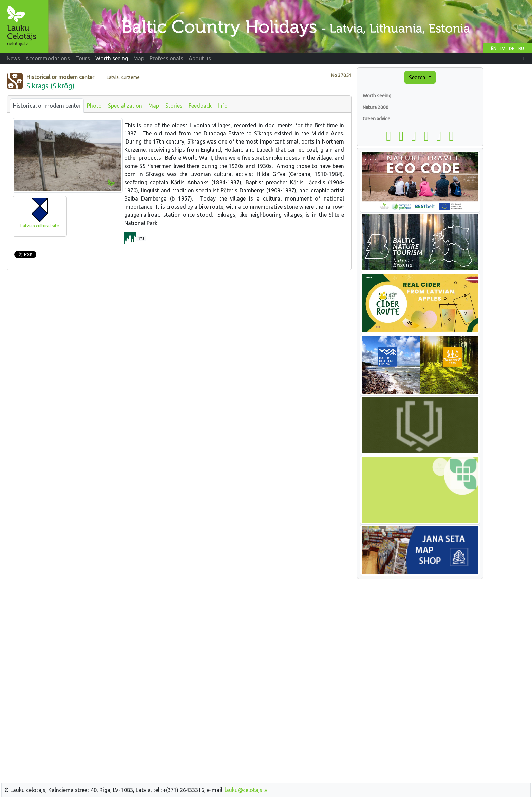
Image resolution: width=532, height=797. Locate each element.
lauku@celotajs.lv (246, 790)
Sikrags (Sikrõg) (51, 86)
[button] (524, 58)
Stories (174, 106)
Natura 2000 (376, 107)
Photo (94, 106)
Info (223, 106)
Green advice (376, 119)
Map (154, 106)
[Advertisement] (179, 329)
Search (418, 77)
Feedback (200, 106)
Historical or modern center (47, 106)
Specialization (125, 106)
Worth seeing (377, 96)
